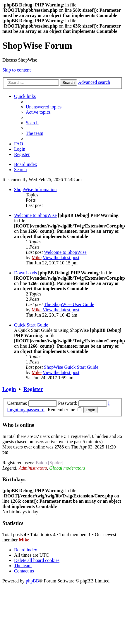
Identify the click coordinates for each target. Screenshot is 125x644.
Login (9, 389)
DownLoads (25, 273)
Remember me (65, 410)
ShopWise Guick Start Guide (71, 367)
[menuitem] (44, 107)
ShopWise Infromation (35, 190)
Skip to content (17, 70)
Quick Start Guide (31, 325)
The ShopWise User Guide (69, 304)
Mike (37, 258)
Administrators (33, 468)
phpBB (32, 581)
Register (33, 389)
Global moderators (67, 468)
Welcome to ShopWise (35, 215)
